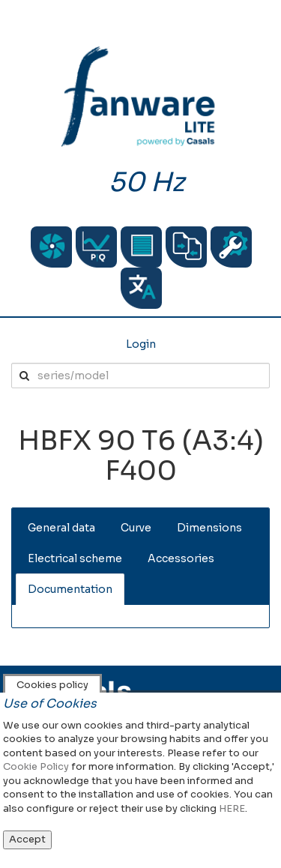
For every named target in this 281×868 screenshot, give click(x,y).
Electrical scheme (75, 558)
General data (61, 528)
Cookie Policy (36, 766)
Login (141, 344)
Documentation (70, 589)
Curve (136, 528)
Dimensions (209, 528)
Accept (27, 839)
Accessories (181, 558)
